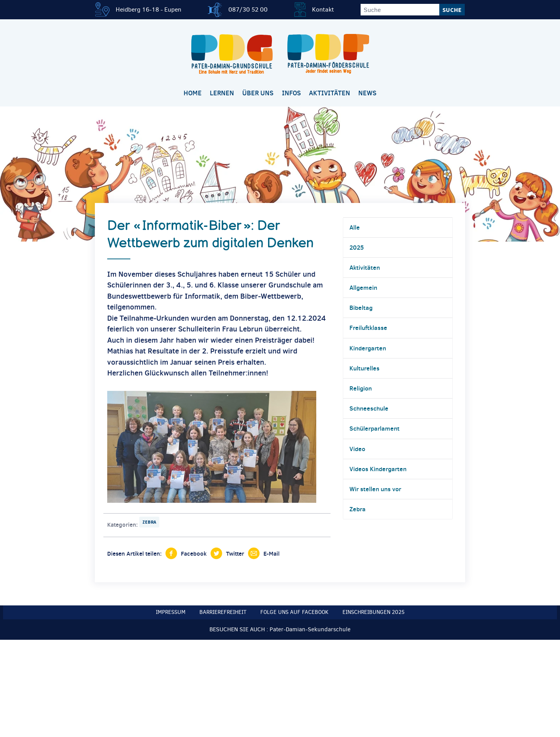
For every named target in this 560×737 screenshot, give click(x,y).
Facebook (194, 554)
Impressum (171, 612)
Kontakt (323, 9)
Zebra (149, 522)
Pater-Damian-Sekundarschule (310, 629)
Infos (291, 93)
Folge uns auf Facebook (294, 612)
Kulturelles (364, 368)
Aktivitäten (330, 93)
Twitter (235, 554)
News (367, 93)
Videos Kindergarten (378, 469)
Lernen (222, 93)
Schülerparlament (374, 428)
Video (357, 449)
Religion (361, 388)
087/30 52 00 (248, 9)
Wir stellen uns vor (375, 489)
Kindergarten (368, 348)
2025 (357, 247)
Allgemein (363, 287)
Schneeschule (369, 408)
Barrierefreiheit (223, 612)
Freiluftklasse (368, 328)
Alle (355, 227)
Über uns (258, 93)
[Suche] (400, 10)
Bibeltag (361, 308)
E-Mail (272, 554)
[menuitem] (192, 94)
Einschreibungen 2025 (374, 612)
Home (193, 93)
